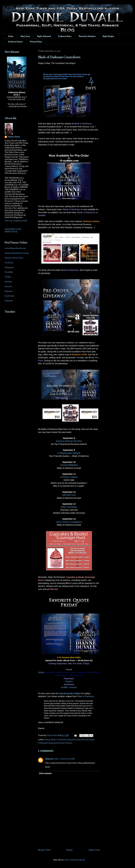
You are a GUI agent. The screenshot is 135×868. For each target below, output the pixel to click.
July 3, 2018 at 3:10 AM (65, 759)
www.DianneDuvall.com (15, 248)
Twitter (8, 277)
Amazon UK (85, 672)
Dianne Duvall (14, 137)
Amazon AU (65, 675)
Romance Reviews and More (69, 441)
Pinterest (9, 291)
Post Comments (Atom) (75, 860)
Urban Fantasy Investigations (69, 522)
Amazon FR (78, 675)
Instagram (9, 268)
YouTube (8, 282)
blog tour (72, 740)
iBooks (62, 672)
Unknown (49, 759)
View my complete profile (16, 221)
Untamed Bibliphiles (69, 465)
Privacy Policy (36, 42)
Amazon (69, 681)
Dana (78, 740)
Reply (47, 767)
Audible (64, 687)
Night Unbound (44, 36)
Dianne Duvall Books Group (17, 253)
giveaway (49, 743)
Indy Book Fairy (69, 495)
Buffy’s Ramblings (69, 507)
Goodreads (9, 296)
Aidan (47, 740)
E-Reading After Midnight (69, 453)
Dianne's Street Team (14, 258)
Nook (48, 672)
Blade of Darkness (85, 696)
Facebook (9, 263)
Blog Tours (25, 36)
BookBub (9, 272)
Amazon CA (72, 672)
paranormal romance (63, 743)
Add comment (45, 773)
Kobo (55, 672)
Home (11, 36)
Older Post (94, 850)
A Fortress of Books (69, 477)
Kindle (41, 672)
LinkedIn (9, 301)
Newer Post (44, 850)
